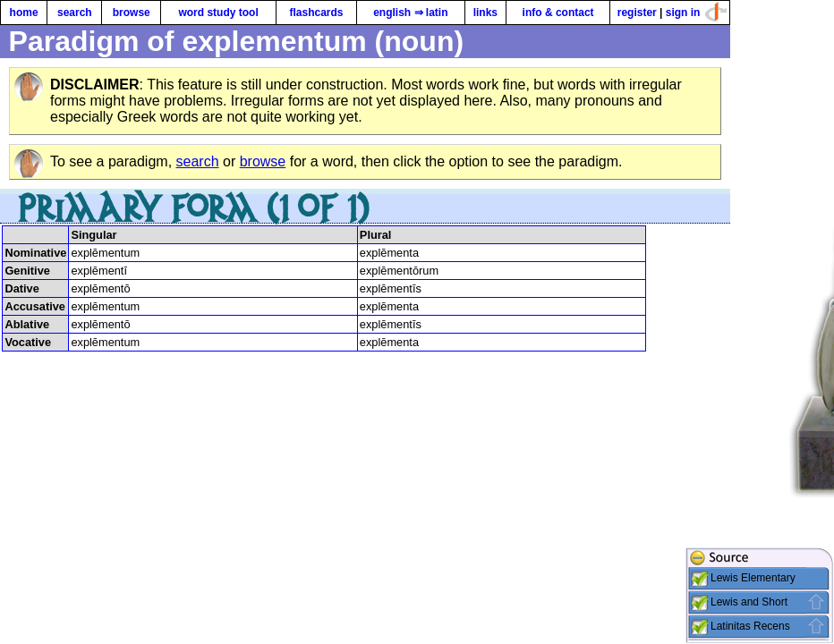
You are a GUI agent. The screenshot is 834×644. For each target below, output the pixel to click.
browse (132, 13)
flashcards (316, 13)
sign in (683, 13)
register (637, 13)
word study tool (218, 13)
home (24, 13)
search (75, 13)
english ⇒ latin (410, 13)
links (485, 13)
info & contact (558, 13)
